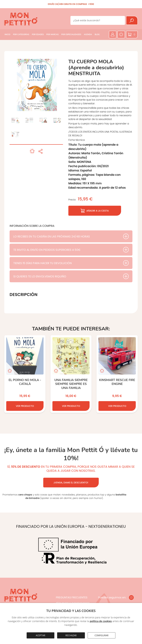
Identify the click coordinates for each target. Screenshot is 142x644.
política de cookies (101, 621)
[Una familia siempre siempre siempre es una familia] (71, 374)
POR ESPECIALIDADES (71, 35)
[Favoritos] (121, 35)
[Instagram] (131, 598)
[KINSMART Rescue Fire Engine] (117, 374)
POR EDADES (38, 35)
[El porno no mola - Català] (25, 374)
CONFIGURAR (102, 635)
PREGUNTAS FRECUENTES (72, 597)
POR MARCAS (52, 35)
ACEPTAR (40, 635)
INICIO (7, 35)
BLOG (97, 35)
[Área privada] (113, 35)
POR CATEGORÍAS (21, 35)
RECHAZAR (71, 635)
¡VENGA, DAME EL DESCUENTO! (71, 483)
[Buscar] (132, 20)
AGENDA (88, 35)
